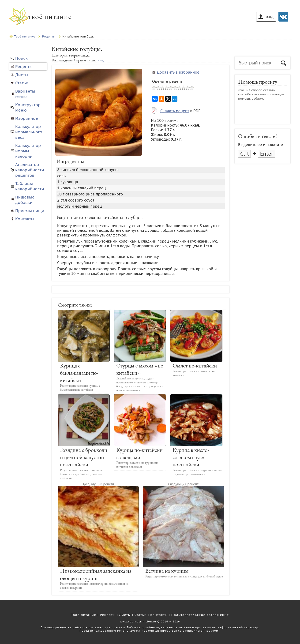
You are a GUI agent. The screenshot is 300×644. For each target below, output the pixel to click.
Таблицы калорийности (30, 186)
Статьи (22, 83)
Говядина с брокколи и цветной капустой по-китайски (84, 457)
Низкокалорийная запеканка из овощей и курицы (96, 574)
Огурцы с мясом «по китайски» (140, 369)
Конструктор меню (28, 107)
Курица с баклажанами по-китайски (79, 373)
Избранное (27, 118)
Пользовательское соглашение (200, 615)
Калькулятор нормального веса (29, 132)
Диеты (22, 75)
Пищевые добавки (25, 200)
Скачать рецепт (175, 111)
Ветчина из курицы (167, 571)
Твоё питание (84, 615)
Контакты (25, 219)
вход (269, 17)
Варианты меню (25, 94)
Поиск (21, 58)
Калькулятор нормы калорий (28, 151)
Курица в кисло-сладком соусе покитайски (191, 457)
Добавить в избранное (178, 72)
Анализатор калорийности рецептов (30, 170)
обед (100, 60)
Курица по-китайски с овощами (139, 453)
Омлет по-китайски (195, 365)
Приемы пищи (30, 211)
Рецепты (24, 66)
